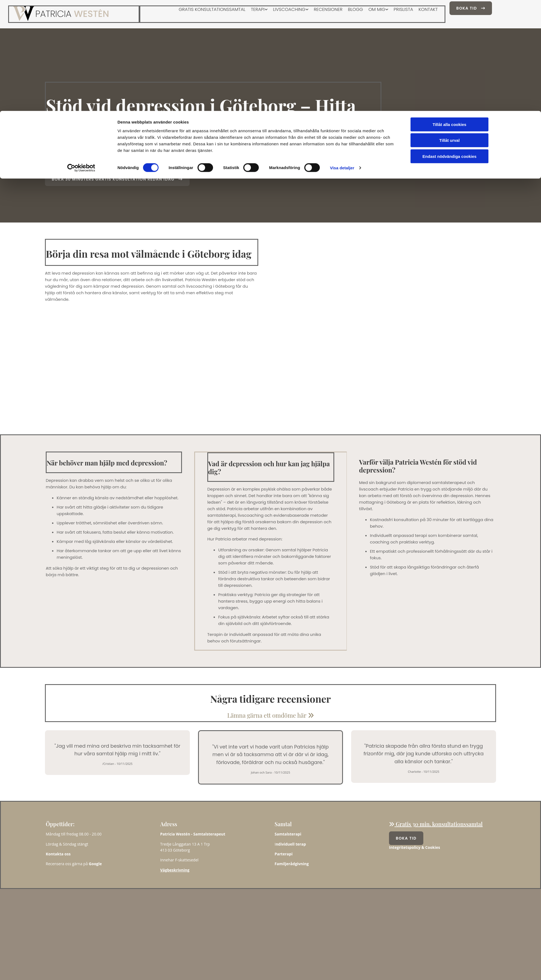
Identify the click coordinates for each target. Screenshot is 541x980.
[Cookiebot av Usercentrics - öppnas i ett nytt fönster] (81, 57)
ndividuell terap (291, 844)
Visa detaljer (342, 57)
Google (95, 864)
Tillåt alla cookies (449, 13)
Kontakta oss (58, 854)
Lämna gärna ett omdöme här (270, 715)
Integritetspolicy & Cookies (415, 847)
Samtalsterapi (288, 834)
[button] (117, 179)
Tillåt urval (450, 30)
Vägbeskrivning (175, 870)
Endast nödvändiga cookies (449, 45)
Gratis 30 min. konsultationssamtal (436, 824)
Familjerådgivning (292, 864)
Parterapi (284, 854)
